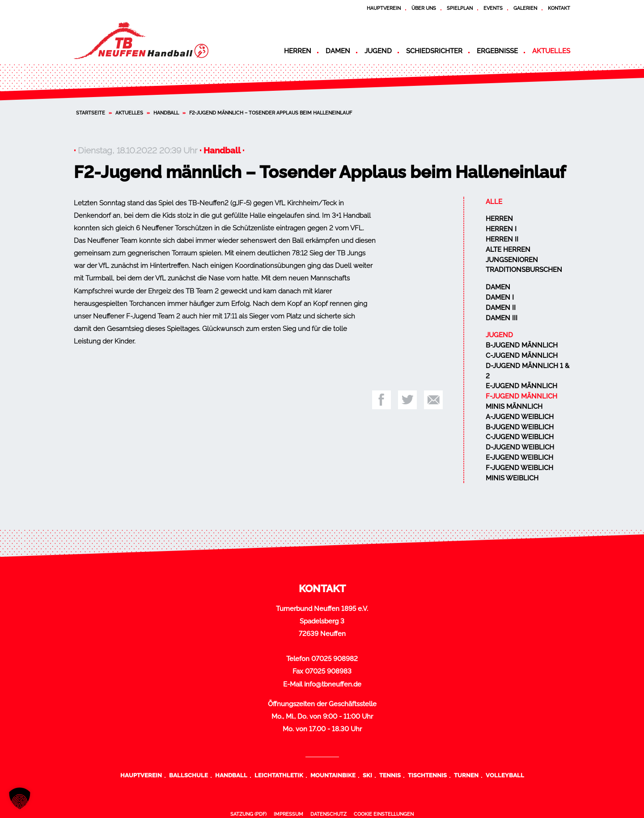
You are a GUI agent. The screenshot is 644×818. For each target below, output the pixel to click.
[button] (20, 798)
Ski (367, 775)
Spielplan (460, 8)
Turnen (466, 775)
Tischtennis (427, 775)
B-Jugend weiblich (520, 427)
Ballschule (189, 775)
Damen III (502, 318)
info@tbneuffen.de (333, 684)
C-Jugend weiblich (520, 437)
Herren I (501, 229)
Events (493, 8)
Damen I (500, 297)
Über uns (424, 8)
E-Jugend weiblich (519, 458)
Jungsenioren (512, 260)
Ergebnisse (497, 51)
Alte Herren (508, 250)
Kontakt (559, 8)
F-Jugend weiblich (519, 468)
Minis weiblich (512, 478)
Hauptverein (384, 8)
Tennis (390, 775)
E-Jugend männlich (521, 386)
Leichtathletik (279, 775)
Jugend (378, 51)
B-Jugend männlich (522, 345)
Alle (494, 202)
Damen (338, 51)
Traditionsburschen (524, 270)
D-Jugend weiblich (520, 447)
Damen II (501, 308)
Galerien (525, 8)
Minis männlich (514, 407)
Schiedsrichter (434, 51)
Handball (166, 113)
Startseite (91, 113)
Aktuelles (551, 51)
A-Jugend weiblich (520, 417)
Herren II (502, 239)
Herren (298, 51)
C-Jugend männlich (522, 356)
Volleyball (505, 775)
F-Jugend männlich (521, 396)
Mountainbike (333, 775)
